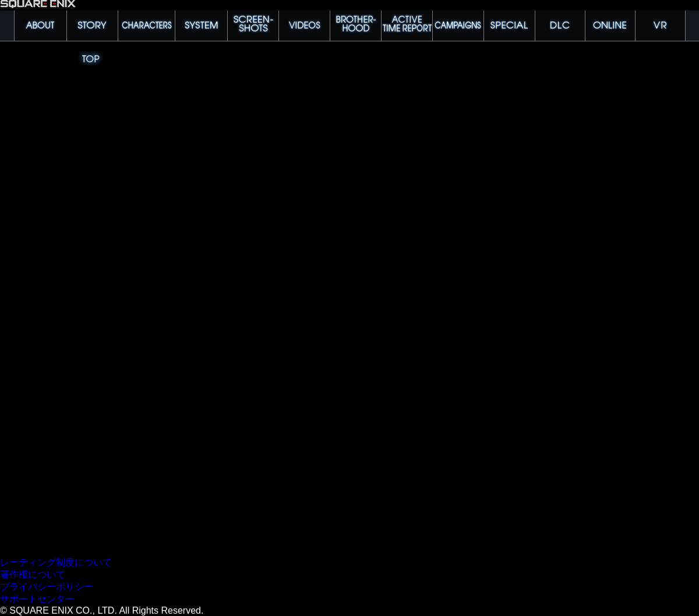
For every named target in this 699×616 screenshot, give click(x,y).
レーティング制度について (56, 562)
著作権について (33, 574)
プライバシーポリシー (47, 587)
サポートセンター (37, 599)
